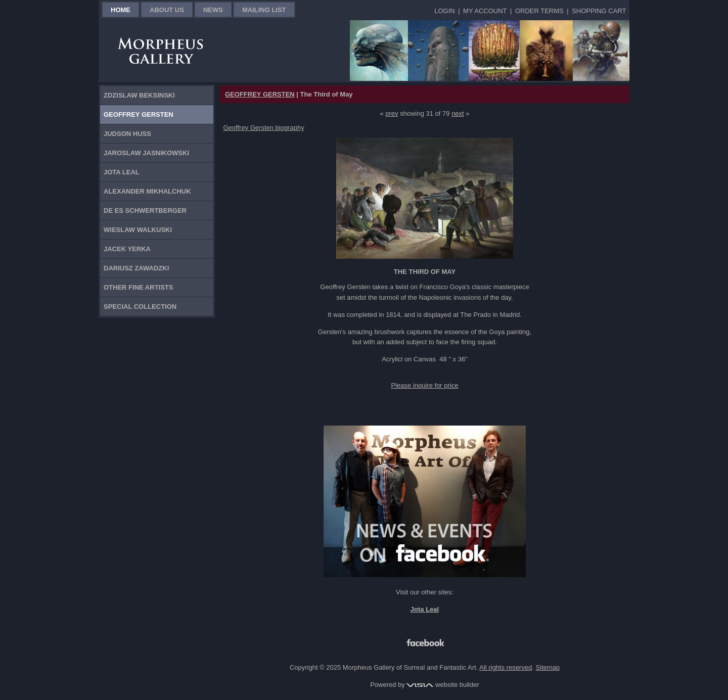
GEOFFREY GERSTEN (260, 94)
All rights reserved (506, 667)
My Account (485, 11)
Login (444, 11)
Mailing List (264, 10)
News (213, 10)
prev (392, 113)
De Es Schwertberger (145, 211)
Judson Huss (127, 134)
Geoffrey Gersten (139, 114)
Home (121, 10)
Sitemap (548, 667)
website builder (443, 685)
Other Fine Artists (138, 287)
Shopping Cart (599, 11)
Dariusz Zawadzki (136, 268)
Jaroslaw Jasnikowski (146, 153)
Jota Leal (122, 172)
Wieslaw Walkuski (138, 230)
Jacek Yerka (127, 249)
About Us (167, 10)
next (458, 113)
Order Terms (539, 11)
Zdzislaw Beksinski (139, 95)
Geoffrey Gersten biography (264, 128)
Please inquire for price (425, 385)
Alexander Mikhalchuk (147, 191)
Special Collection (140, 307)
